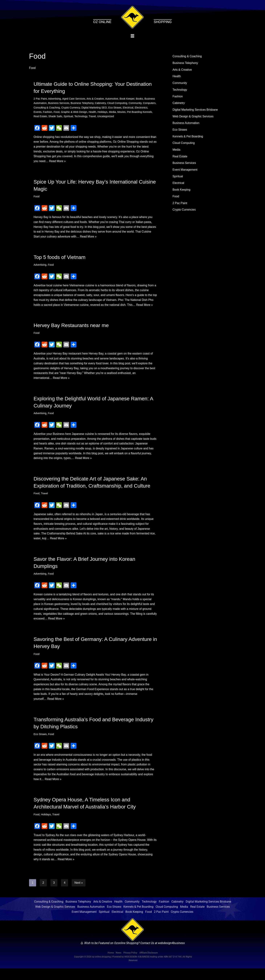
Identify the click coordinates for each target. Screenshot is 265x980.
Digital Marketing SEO (109, 108)
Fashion (62, 112)
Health (107, 112)
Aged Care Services (74, 99)
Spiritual (91, 117)
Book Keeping (182, 192)
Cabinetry (101, 103)
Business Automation (186, 124)
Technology (103, 117)
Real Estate (62, 117)
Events (52, 112)
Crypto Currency (85, 108)
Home (111, 964)
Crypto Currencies (184, 212)
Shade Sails (78, 117)
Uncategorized (128, 117)
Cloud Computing (118, 103)
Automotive (112, 99)
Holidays (117, 112)
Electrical (143, 108)
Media (127, 112)
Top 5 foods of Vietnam (60, 259)
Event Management (185, 171)
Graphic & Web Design (89, 112)
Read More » (72, 162)
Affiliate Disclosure (148, 964)
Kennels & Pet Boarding (188, 138)
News (119, 964)
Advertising (55, 99)
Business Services (59, 103)
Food (71, 112)
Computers (40, 108)
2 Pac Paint (40, 99)
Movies (137, 112)
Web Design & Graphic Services (193, 117)
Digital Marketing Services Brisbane (196, 111)
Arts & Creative (96, 99)
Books (140, 99)
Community (136, 103)
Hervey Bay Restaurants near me (71, 332)
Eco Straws (130, 108)
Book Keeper (128, 99)
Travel (115, 117)
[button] (133, 36)
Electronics (40, 112)
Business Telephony (82, 103)
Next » (79, 894)
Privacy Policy (130, 964)
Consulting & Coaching (61, 108)
